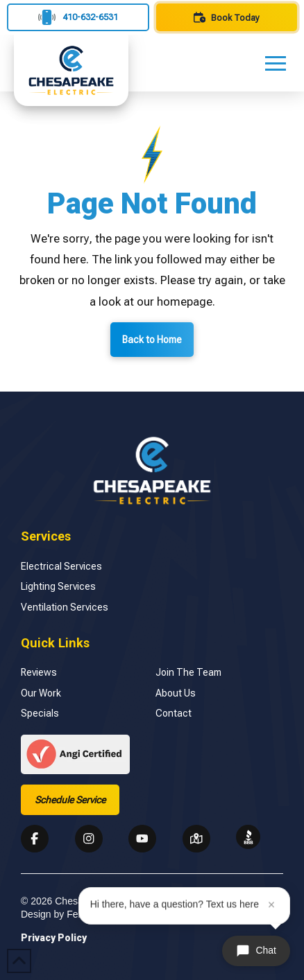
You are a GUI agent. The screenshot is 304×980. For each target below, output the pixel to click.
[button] (276, 63)
